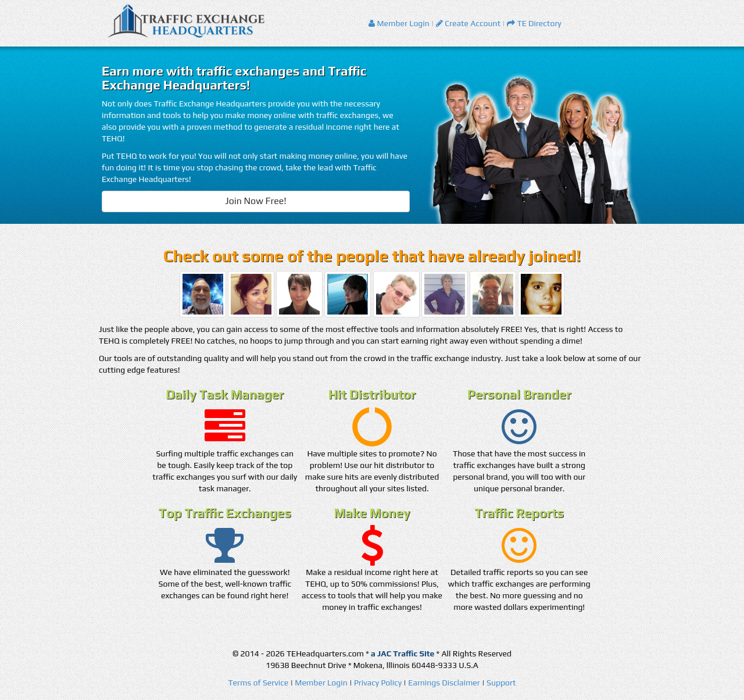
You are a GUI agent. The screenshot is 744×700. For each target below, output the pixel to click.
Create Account (468, 23)
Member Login (399, 23)
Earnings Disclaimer (444, 683)
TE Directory (534, 23)
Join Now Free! (256, 201)
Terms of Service (258, 683)
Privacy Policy (378, 683)
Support (501, 683)
